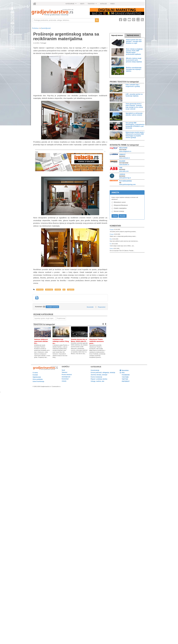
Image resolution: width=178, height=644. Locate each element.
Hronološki (90, 307)
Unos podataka (38, 379)
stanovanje (49, 290)
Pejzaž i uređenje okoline (99, 379)
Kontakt (35, 375)
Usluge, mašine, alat (97, 381)
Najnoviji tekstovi (117, 35)
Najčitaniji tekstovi (133, 35)
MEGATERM (123, 148)
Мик (111, 239)
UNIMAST (122, 154)
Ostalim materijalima (120, 208)
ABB (121, 168)
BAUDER (122, 161)
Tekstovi (64, 372)
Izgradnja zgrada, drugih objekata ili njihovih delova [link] (45, 318)
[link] (59, 12)
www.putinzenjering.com (127, 184)
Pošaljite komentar (53, 307)
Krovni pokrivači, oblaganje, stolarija (103, 373)
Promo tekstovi (67, 375)
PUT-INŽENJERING (125, 181)
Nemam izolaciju (119, 211)
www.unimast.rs (125, 158)
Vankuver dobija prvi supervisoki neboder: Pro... (41, 341)
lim (64, 290)
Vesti (63, 370)
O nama (35, 373)
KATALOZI (104, 4)
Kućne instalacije (96, 377)
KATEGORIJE (71, 4)
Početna (35, 28)
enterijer (58, 290)
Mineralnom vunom (120, 202)
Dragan (112, 229)
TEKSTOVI (92, 4)
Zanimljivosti (46, 28)
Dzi (111, 244)
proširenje (40, 290)
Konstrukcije (95, 370)
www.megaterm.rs (125, 151)
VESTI (82, 4)
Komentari (115, 226)
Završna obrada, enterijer (99, 375)
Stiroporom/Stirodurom (121, 205)
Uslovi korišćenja (38, 381)
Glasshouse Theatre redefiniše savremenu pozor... (96, 341)
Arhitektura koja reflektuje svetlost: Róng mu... (61, 341)
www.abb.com (124, 171)
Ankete (64, 381)
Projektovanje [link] (61, 318)
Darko (112, 248)
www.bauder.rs (124, 165)
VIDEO (112, 4)
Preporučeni (102, 307)
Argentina (71, 290)
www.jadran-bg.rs (125, 178)
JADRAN (122, 174)
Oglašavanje (37, 377)
